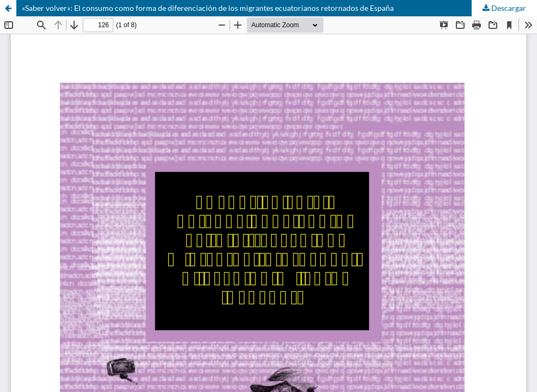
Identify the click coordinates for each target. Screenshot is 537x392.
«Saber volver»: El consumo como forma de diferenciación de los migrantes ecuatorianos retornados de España (208, 8)
